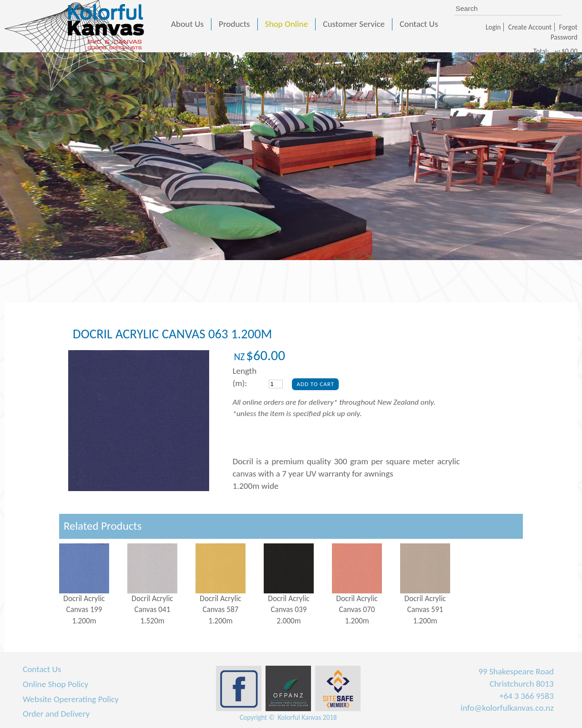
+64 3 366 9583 (527, 696)
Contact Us (42, 669)
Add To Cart (315, 384)
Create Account (530, 27)
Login (493, 27)
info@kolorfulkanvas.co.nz (507, 708)
